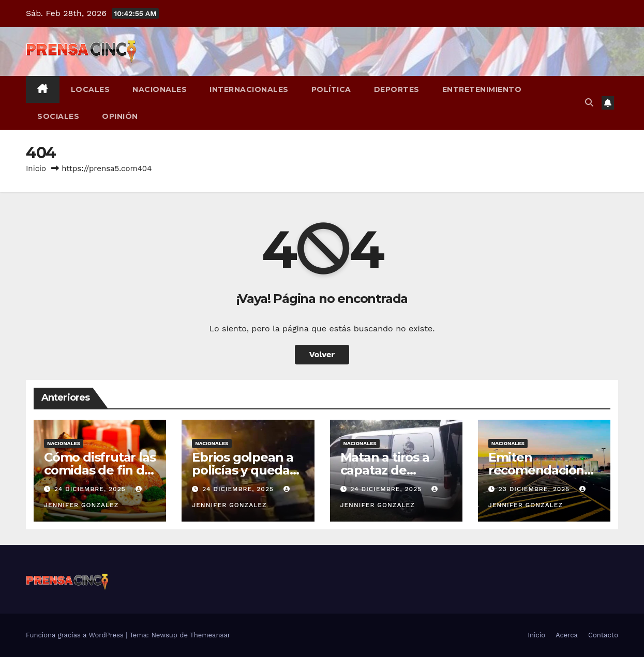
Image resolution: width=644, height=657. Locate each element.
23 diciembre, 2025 (536, 489)
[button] (589, 103)
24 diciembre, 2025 (91, 489)
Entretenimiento (482, 89)
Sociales (58, 116)
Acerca (567, 635)
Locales (91, 89)
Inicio (36, 169)
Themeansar (210, 635)
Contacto (603, 635)
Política (331, 89)
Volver (322, 354)
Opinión (120, 116)
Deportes (397, 89)
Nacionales (160, 89)
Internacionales (249, 89)
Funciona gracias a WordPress (76, 635)
